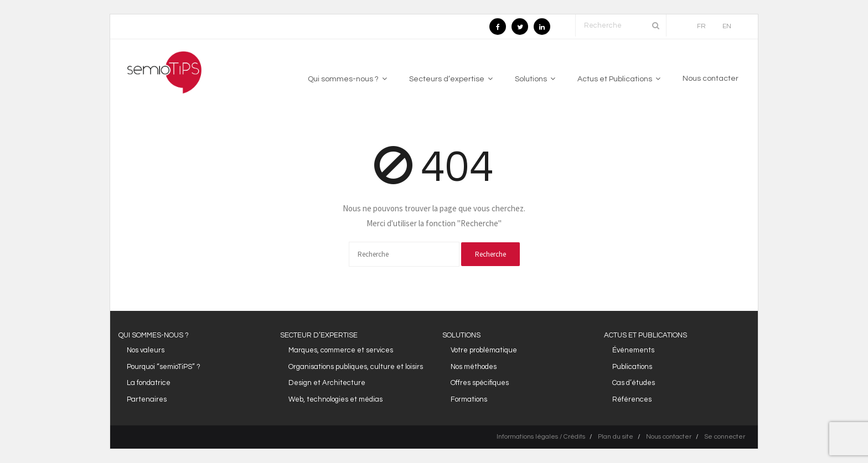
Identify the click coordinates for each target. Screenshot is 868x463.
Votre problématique (484, 350)
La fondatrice (149, 383)
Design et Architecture (327, 383)
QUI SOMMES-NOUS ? (154, 335)
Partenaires (147, 399)
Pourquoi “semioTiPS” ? (164, 367)
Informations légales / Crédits (541, 437)
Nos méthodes (474, 367)
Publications (632, 367)
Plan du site (616, 437)
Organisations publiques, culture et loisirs (356, 367)
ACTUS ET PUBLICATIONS (645, 335)
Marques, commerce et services (341, 350)
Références (632, 399)
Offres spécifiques (480, 383)
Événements (633, 350)
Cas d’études (634, 383)
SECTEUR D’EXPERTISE (319, 335)
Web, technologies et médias (335, 399)
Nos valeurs (146, 350)
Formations (469, 399)
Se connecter (725, 437)
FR (701, 26)
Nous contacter (669, 437)
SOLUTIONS (461, 335)
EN (727, 26)
